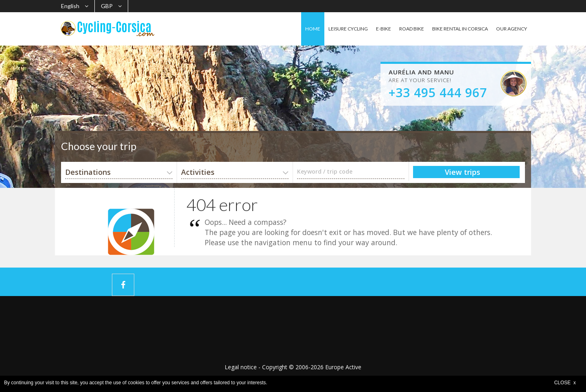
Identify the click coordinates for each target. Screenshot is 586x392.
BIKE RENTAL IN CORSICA (460, 29)
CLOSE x (565, 383)
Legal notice (241, 367)
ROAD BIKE (412, 29)
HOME (313, 29)
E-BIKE (384, 29)
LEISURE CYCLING (348, 29)
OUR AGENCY (512, 29)
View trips (462, 172)
